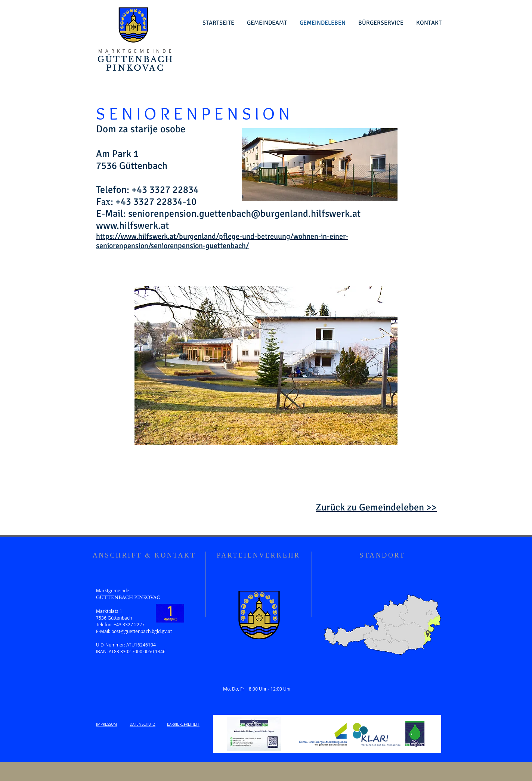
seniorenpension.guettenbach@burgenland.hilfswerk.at (244, 214)
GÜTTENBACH (136, 59)
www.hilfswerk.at (132, 226)
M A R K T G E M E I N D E (135, 51)
